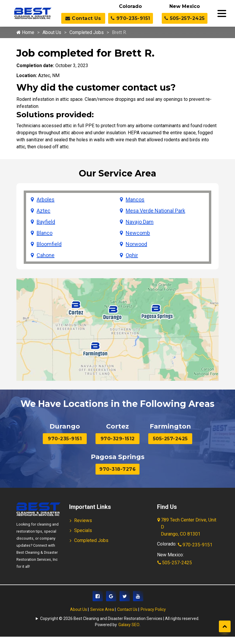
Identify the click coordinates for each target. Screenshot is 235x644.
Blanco (45, 233)
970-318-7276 (117, 469)
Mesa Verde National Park (155, 211)
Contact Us (83, 18)
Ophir (132, 255)
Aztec (44, 211)
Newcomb (138, 233)
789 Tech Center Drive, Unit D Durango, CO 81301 (187, 527)
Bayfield (46, 222)
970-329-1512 (118, 439)
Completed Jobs (87, 32)
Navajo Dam (140, 222)
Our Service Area (117, 173)
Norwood (136, 244)
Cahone (46, 255)
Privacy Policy (153, 609)
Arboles (46, 200)
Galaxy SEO (129, 625)
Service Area (102, 609)
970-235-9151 (131, 18)
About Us (52, 32)
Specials (83, 530)
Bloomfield (49, 244)
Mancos (135, 200)
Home (25, 32)
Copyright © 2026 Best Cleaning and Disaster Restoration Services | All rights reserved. (120, 618)
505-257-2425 (185, 18)
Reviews (83, 520)
